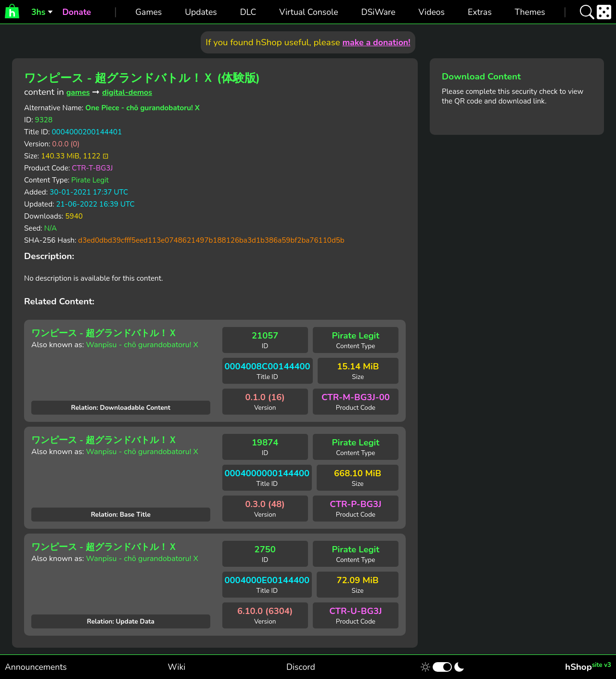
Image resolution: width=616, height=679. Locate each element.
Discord (301, 667)
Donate (77, 12)
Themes (530, 12)
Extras (480, 12)
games (78, 92)
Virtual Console (308, 12)
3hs (38, 12)
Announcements (36, 667)
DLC (248, 12)
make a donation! (376, 42)
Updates (201, 12)
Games (148, 12)
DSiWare (378, 12)
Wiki (177, 667)
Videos (432, 12)
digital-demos (127, 92)
